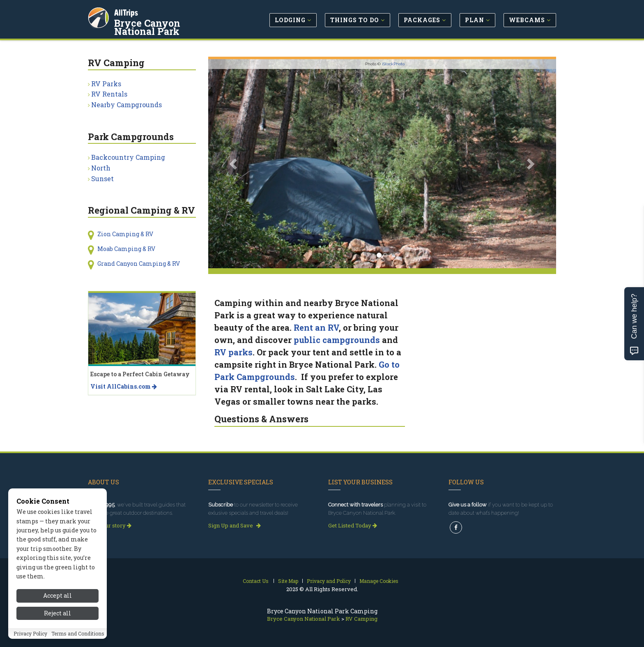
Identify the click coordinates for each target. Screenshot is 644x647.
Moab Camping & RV (126, 249)
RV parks (233, 352)
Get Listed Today (353, 525)
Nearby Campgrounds (126, 105)
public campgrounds (337, 340)
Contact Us (256, 581)
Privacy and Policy (329, 581)
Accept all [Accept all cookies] (57, 600)
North (101, 168)
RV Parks (106, 84)
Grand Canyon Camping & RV (139, 264)
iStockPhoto (393, 64)
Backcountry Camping (128, 157)
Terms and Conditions (78, 638)
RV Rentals (109, 94)
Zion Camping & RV (125, 234)
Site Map (288, 581)
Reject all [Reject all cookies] (57, 618)
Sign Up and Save (235, 525)
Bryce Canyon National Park (170, 26)
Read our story (110, 525)
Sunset (102, 178)
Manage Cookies (379, 581)
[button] (234, 164)
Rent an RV (316, 327)
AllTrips (127, 12)
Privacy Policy (30, 638)
